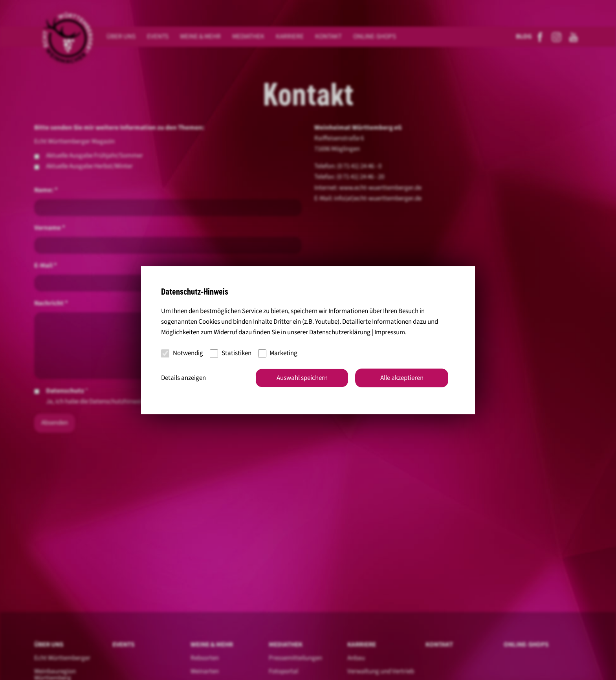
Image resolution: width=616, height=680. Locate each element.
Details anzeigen (183, 378)
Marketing (278, 353)
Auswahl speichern (302, 378)
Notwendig (182, 353)
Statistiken (231, 353)
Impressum (390, 332)
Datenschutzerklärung (340, 332)
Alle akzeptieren (402, 378)
